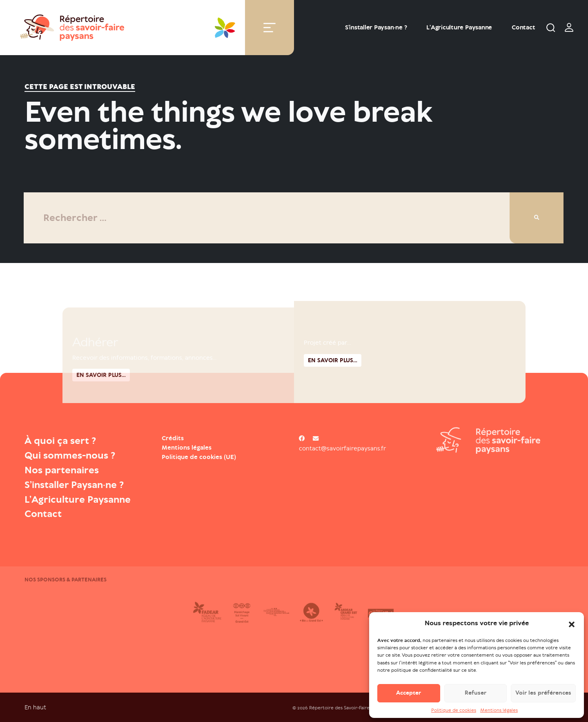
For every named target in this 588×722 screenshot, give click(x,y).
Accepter (409, 693)
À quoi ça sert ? (60, 441)
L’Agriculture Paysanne (78, 499)
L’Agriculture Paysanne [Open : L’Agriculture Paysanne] (459, 27)
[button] (572, 624)
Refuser (476, 693)
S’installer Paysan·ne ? (376, 27)
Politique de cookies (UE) (199, 457)
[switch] (569, 27)
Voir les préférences (543, 693)
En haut (35, 707)
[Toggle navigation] (269, 28)
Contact (523, 27)
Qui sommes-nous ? (70, 455)
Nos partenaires (62, 470)
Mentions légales (499, 710)
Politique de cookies (454, 710)
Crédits (173, 438)
